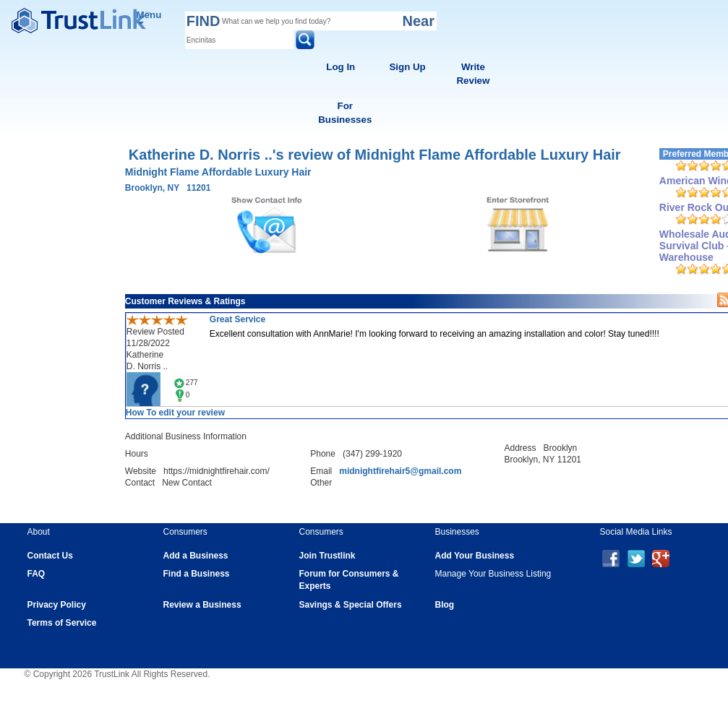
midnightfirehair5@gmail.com (400, 471)
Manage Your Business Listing (493, 574)
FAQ (37, 574)
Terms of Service (62, 623)
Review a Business (202, 605)
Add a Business (196, 556)
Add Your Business (475, 556)
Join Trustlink (327, 556)
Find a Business (197, 574)
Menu (149, 17)
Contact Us (50, 556)
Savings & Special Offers (351, 605)
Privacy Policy (57, 605)
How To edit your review (175, 413)
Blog (445, 605)
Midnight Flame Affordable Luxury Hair (218, 172)
